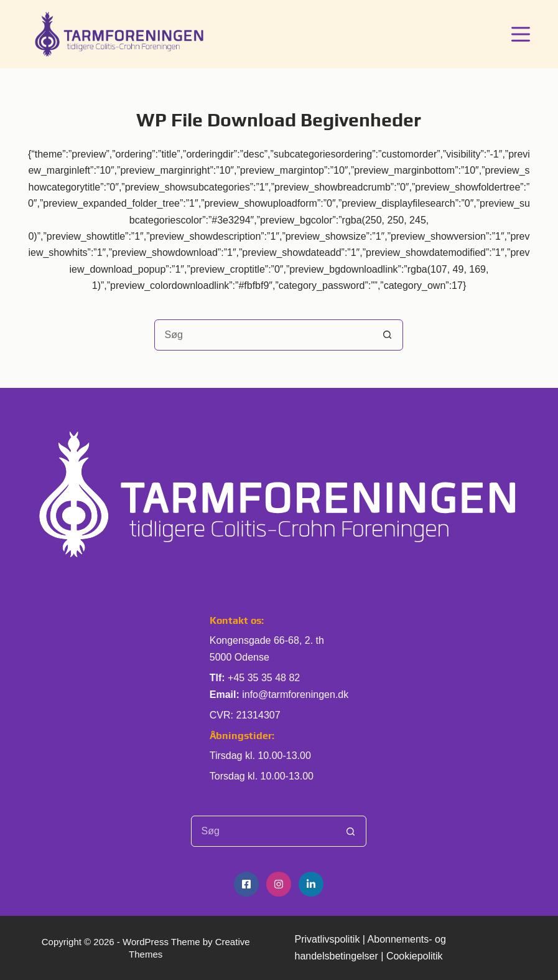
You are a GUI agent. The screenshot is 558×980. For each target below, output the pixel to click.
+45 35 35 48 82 (264, 678)
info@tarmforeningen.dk (295, 695)
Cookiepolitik (415, 956)
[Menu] (521, 34)
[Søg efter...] (263, 335)
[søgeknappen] (387, 335)
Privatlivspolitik (327, 939)
